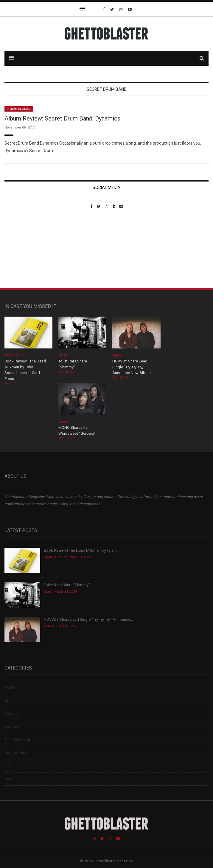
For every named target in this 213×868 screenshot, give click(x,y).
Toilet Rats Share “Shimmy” (67, 585)
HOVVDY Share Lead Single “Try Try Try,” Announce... (88, 619)
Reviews (12, 727)
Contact (11, 779)
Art (7, 700)
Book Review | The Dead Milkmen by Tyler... (80, 550)
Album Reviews (19, 109)
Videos (117, 356)
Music (63, 356)
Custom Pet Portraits (22, 250)
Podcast (12, 713)
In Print (10, 766)
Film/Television (17, 740)
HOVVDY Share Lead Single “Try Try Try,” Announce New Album (132, 367)
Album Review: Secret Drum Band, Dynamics (62, 118)
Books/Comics (14, 356)
